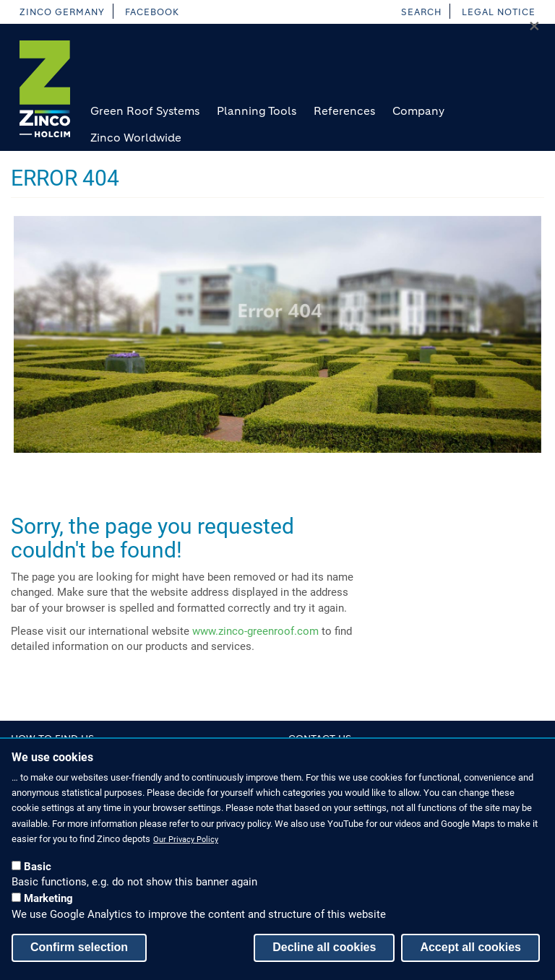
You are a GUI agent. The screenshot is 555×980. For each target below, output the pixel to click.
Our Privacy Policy (186, 847)
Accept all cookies (470, 954)
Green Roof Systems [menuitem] (145, 111)
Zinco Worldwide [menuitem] (136, 138)
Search (421, 12)
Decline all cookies (324, 954)
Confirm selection (79, 954)
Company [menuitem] (418, 111)
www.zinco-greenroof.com (255, 631)
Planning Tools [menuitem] (257, 111)
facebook (152, 12)
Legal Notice (499, 12)
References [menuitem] (344, 111)
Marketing (48, 906)
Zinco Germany (62, 12)
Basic (38, 873)
